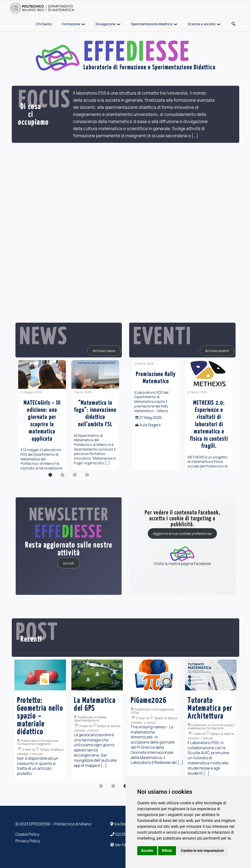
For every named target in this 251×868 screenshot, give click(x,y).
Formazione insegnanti (34, 744)
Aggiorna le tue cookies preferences (182, 533)
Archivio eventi (217, 350)
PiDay (135, 712)
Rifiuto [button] (167, 851)
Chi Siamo (44, 24)
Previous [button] (23, 420)
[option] (42, 415)
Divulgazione (106, 24)
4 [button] (87, 477)
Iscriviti (69, 563)
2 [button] (63, 477)
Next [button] (114, 420)
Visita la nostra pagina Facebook (182, 556)
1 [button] (50, 477)
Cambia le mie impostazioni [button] (202, 851)
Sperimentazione (86, 720)
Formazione (71, 24)
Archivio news (104, 350)
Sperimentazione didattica (152, 24)
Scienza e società (202, 24)
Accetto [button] (147, 851)
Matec (102, 717)
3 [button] (75, 477)
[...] (195, 135)
